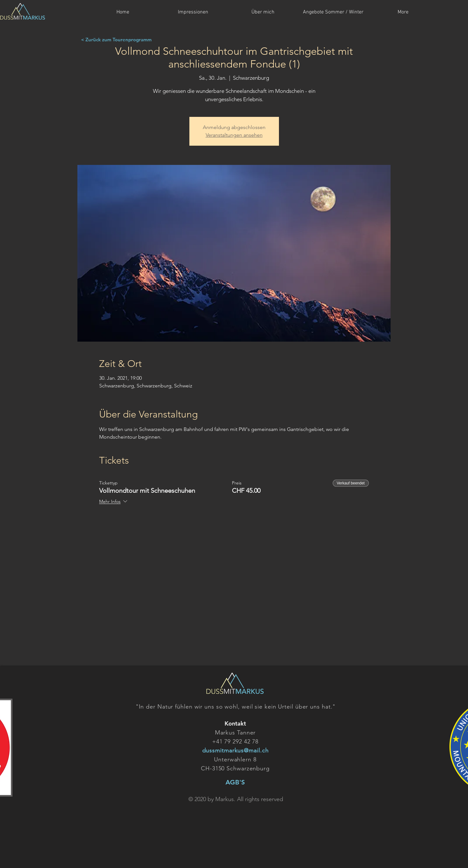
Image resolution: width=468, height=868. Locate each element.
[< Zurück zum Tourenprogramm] (116, 39)
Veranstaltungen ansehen (234, 135)
